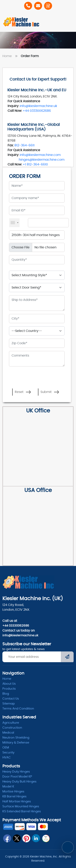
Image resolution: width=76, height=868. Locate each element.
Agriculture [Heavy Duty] (11, 723)
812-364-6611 (24, 145)
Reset (23, 392)
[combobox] (14, 223)
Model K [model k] (8, 787)
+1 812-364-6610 (35, 164)
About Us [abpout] (9, 684)
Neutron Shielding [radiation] (16, 738)
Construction (12, 728)
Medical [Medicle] (8, 733)
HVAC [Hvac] (7, 758)
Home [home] (7, 679)
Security (8, 753)
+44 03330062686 (37, 111)
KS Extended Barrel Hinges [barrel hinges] (22, 811)
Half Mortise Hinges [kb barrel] (17, 801)
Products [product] (9, 689)
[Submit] (67, 657)
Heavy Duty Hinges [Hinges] (16, 772)
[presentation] (26, 374)
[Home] (21, 22)
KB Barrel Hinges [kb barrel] (14, 797)
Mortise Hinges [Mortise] (13, 792)
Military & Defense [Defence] (16, 743)
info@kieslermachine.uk (38, 106)
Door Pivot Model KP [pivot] (17, 777)
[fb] (7, 838)
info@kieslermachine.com (40, 155)
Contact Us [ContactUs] (11, 699)
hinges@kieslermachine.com (42, 160)
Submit (50, 392)
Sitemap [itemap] (9, 704)
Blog (6, 694)
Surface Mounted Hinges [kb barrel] (21, 806)
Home (11, 56)
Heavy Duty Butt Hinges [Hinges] (19, 782)
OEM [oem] (6, 748)
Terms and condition (18, 709)
